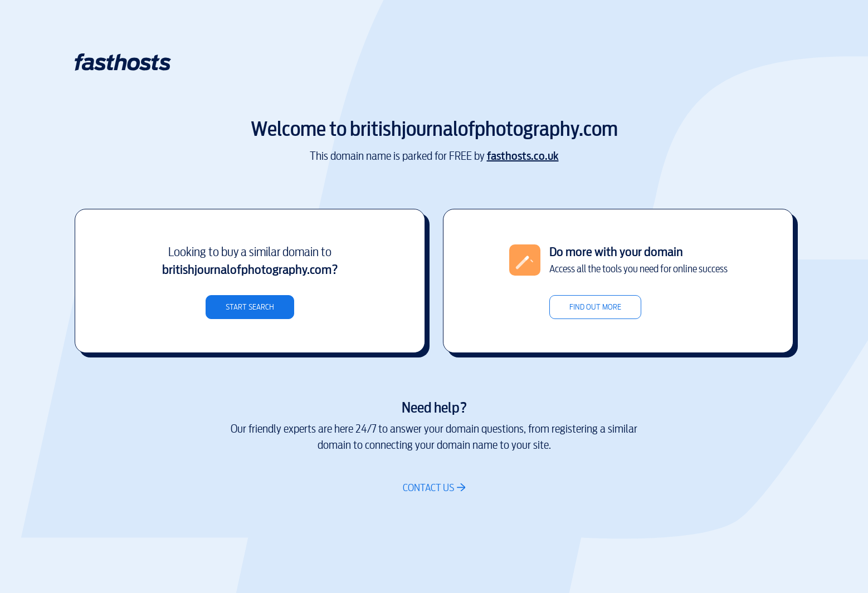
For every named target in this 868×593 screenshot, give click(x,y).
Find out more (595, 307)
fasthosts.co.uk (523, 156)
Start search (250, 307)
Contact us (428, 487)
